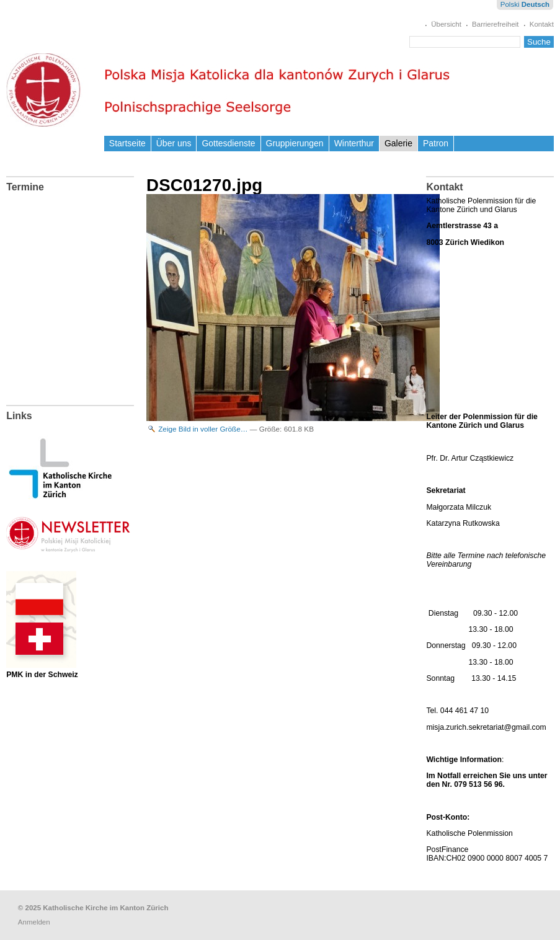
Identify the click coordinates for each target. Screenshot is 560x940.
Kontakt (542, 24)
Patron (436, 143)
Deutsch (536, 4)
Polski (510, 4)
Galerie (398, 143)
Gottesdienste (228, 143)
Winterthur (354, 143)
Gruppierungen (295, 143)
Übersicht (446, 24)
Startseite (127, 143)
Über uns (174, 143)
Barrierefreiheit (496, 24)
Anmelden (34, 922)
